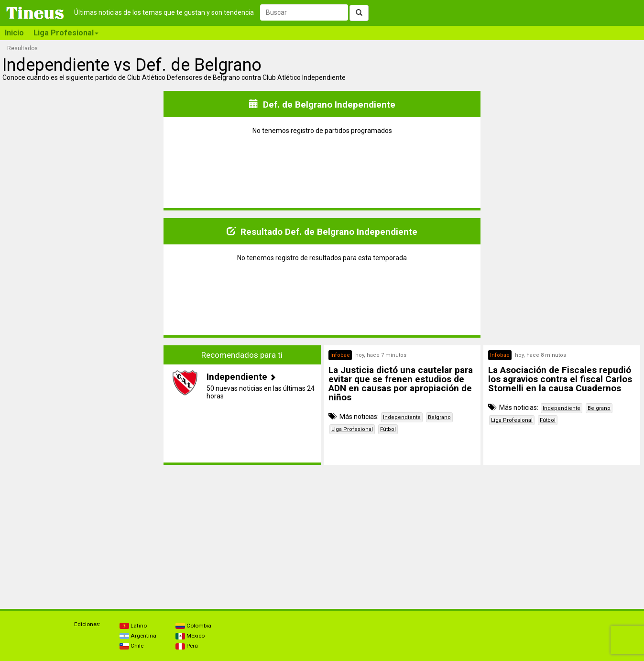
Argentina (138, 636)
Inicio (14, 33)
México (190, 636)
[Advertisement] (82, 405)
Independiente (402, 417)
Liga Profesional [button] (66, 33)
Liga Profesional (352, 429)
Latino (133, 626)
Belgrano (439, 417)
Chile (131, 646)
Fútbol (388, 429)
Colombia (193, 626)
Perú (187, 646)
